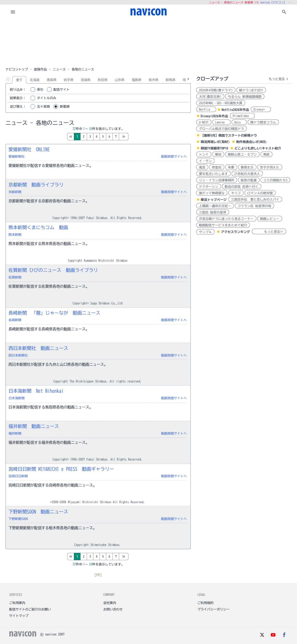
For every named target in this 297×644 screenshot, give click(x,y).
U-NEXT (204, 122)
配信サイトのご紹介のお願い (30, 609)
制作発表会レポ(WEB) (251, 142)
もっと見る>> (269, 232)
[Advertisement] (148, 42)
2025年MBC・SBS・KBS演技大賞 (221, 103)
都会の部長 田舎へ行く (242, 187)
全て (19, 80)
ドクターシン (209, 187)
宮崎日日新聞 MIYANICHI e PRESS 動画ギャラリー (61, 469)
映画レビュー (270, 219)
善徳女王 (247, 167)
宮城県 (86, 80)
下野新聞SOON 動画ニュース (38, 512)
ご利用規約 (205, 603)
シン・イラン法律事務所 (217, 180)
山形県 (120, 80)
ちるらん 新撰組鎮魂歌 (245, 97)
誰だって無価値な (212, 193)
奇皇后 (217, 167)
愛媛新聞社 (17, 157)
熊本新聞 (15, 235)
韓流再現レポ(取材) (215, 142)
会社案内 (110, 603)
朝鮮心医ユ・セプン (242, 155)
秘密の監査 (249, 180)
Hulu (239, 122)
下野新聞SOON (18, 519)
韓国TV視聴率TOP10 (214, 148)
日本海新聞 (17, 398)
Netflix (206, 110)
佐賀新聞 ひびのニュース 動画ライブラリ (53, 270)
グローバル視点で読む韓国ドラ (221, 129)
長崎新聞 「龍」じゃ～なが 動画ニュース (54, 313)
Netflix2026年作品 (235, 110)
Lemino (221, 122)
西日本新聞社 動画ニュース (38, 348)
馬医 (266, 155)
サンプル (205, 232)
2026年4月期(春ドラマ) (216, 90)
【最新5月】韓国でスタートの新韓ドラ (229, 135)
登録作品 (40, 69)
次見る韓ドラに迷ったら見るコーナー (226, 219)
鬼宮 (202, 167)
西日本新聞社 (18, 355)
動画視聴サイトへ (174, 157)
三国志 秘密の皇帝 (213, 212)
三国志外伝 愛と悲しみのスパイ (255, 200)
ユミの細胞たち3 (275, 180)
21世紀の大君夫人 (247, 174)
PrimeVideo (242, 116)
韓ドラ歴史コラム (263, 122)
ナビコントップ (17, 69)
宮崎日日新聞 (18, 476)
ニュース (59, 69)
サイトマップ (19, 616)
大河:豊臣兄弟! (210, 97)
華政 (218, 155)
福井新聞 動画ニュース (34, 426)
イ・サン (205, 161)
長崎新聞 (15, 320)
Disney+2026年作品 (214, 116)
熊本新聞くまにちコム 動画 (38, 227)
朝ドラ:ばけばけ (251, 90)
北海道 (35, 80)
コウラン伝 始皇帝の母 (254, 206)
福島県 (137, 80)
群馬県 (171, 80)
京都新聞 (15, 192)
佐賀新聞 (15, 277)
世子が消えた (270, 167)
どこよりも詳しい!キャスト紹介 (258, 148)
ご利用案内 (17, 603)
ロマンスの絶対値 (260, 193)
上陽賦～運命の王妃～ (215, 206)
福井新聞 (15, 433)
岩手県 (69, 80)
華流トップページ (214, 200)
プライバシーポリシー (213, 609)
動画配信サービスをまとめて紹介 (223, 225)
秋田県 (103, 80)
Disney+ (261, 110)
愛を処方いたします (213, 174)
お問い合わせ (113, 609)
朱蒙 (231, 167)
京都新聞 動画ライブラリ (36, 185)
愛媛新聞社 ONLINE (29, 149)
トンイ (204, 155)
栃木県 (154, 80)
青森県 (52, 80)
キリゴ (236, 193)
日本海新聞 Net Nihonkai (36, 391)
